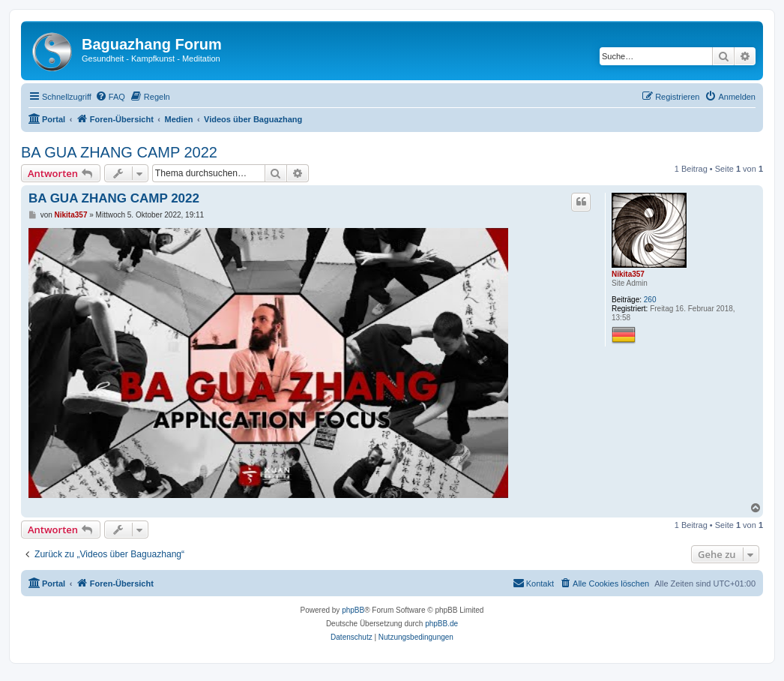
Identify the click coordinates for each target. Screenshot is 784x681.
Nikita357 (628, 274)
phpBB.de (441, 624)
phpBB (353, 610)
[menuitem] (110, 97)
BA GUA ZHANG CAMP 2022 (119, 152)
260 (650, 300)
